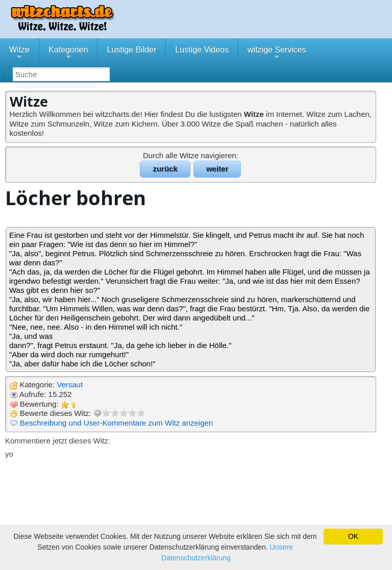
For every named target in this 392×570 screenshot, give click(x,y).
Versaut (70, 385)
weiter (217, 169)
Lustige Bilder (131, 50)
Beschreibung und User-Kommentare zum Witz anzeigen (117, 423)
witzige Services (277, 54)
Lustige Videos (202, 50)
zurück (165, 169)
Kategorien (68, 54)
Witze (19, 54)
